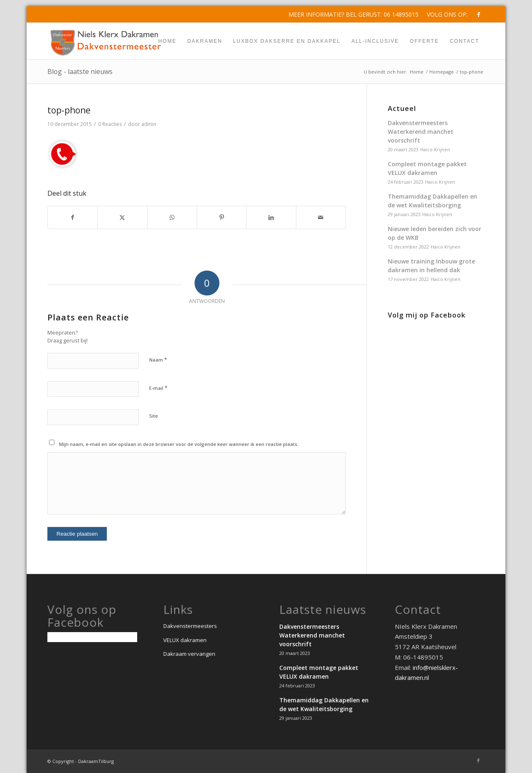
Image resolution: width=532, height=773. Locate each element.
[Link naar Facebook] (478, 15)
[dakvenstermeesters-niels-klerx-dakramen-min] (106, 41)
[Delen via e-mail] (321, 218)
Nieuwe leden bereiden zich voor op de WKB (435, 233)
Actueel (402, 108)
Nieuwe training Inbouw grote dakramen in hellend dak (431, 266)
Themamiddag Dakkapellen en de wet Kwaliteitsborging (432, 201)
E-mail (158, 388)
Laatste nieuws (323, 609)
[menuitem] (445, 15)
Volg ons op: (447, 14)
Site (154, 416)
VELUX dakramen (185, 640)
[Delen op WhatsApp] (172, 218)
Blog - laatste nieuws (80, 71)
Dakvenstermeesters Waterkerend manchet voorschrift (421, 132)
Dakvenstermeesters (190, 626)
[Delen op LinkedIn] (271, 218)
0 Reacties (110, 124)
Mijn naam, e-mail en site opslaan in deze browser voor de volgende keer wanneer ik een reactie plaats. (179, 444)
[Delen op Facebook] (73, 218)
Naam (158, 359)
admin (149, 124)
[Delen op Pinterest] (222, 218)
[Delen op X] (122, 218)
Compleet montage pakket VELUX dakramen (427, 168)
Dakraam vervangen (189, 654)
